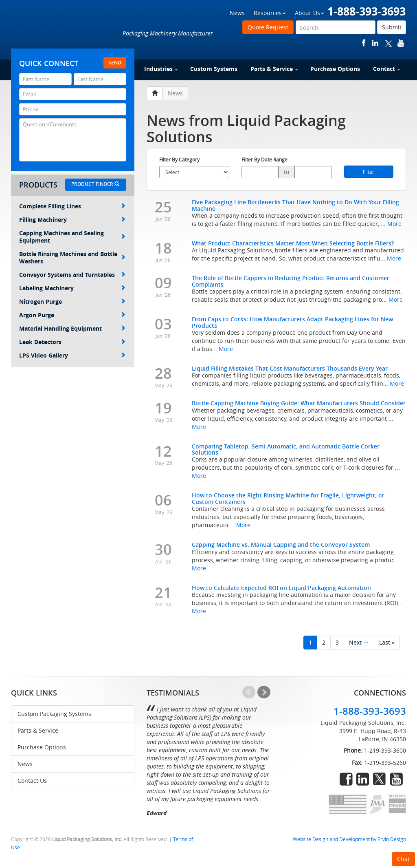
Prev (249, 692)
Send (115, 63)
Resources (270, 13)
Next (264, 692)
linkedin (375, 43)
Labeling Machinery (72, 288)
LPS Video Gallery (72, 355)
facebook (364, 43)
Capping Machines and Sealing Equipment (72, 237)
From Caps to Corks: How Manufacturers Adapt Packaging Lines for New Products (292, 322)
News (237, 13)
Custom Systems (214, 69)
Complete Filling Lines (72, 206)
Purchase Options (335, 69)
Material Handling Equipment (72, 328)
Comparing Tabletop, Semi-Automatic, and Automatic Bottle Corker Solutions (286, 449)
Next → (359, 642)
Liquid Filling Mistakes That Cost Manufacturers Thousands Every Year (290, 368)
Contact (387, 69)
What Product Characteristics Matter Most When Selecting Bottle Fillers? (293, 243)
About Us (309, 13)
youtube (401, 43)
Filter (369, 172)
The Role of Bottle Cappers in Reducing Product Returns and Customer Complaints (291, 281)
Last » (387, 642)
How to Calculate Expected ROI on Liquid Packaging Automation (281, 588)
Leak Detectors (72, 342)
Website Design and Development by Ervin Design (349, 839)
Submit (392, 27)
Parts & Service (274, 69)
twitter (388, 43)
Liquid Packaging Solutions (66, 27)
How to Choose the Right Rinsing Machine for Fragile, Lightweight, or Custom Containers (288, 498)
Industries (161, 69)
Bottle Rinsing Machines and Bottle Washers (72, 257)
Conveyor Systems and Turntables (72, 275)
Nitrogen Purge (72, 301)
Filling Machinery (72, 220)
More (394, 224)
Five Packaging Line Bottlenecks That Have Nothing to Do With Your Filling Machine (295, 205)
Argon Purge (72, 315)
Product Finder (95, 184)
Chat (403, 859)
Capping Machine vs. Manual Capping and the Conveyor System (281, 544)
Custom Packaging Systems (54, 714)
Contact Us (32, 781)
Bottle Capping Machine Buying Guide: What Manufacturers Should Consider (299, 403)
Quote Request (268, 27)
